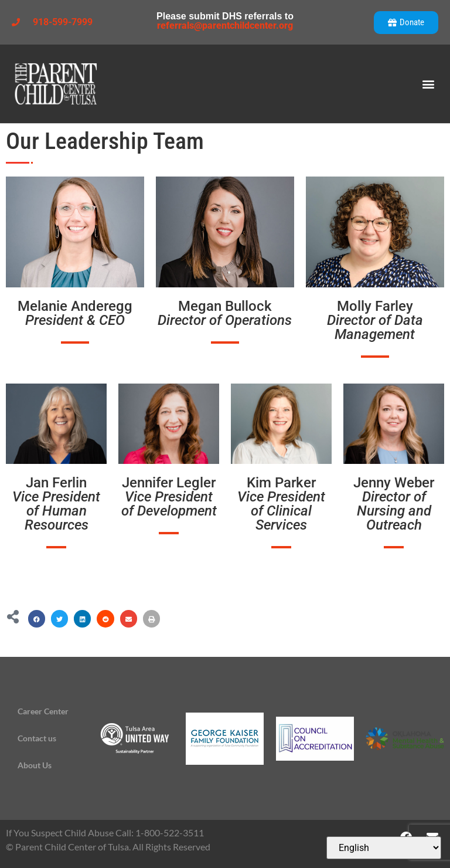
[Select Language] (384, 848)
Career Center (43, 711)
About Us (35, 765)
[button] (429, 84)
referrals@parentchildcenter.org (225, 26)
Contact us (37, 738)
